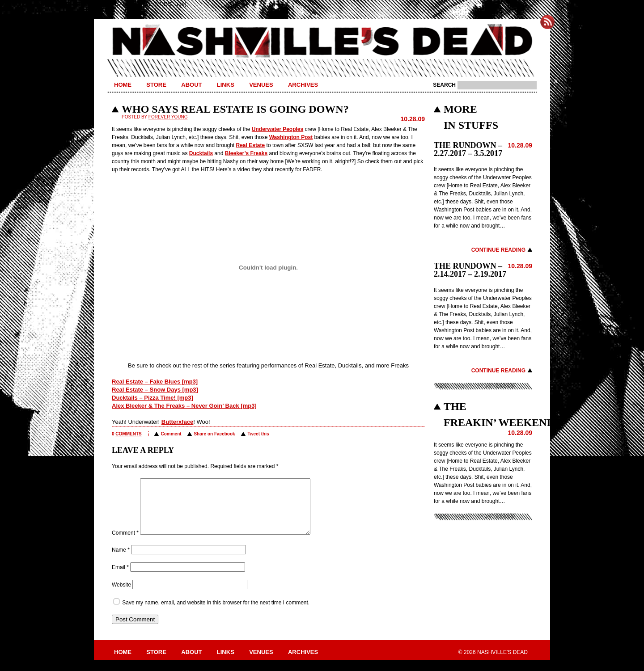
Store (156, 85)
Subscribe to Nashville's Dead (547, 22)
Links (226, 85)
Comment (171, 434)
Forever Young (168, 117)
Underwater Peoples (278, 129)
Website (121, 595)
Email (120, 578)
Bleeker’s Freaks (246, 153)
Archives (303, 85)
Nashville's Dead (322, 42)
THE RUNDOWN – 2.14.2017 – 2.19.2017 (470, 270)
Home (123, 85)
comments (128, 434)
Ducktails (201, 153)
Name (121, 561)
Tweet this (258, 434)
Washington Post (291, 137)
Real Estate (251, 145)
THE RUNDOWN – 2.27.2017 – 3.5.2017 (468, 149)
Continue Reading (498, 250)
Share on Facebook (214, 434)
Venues (261, 85)
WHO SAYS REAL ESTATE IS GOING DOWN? (235, 109)
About (191, 85)
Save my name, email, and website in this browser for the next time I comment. (216, 613)
